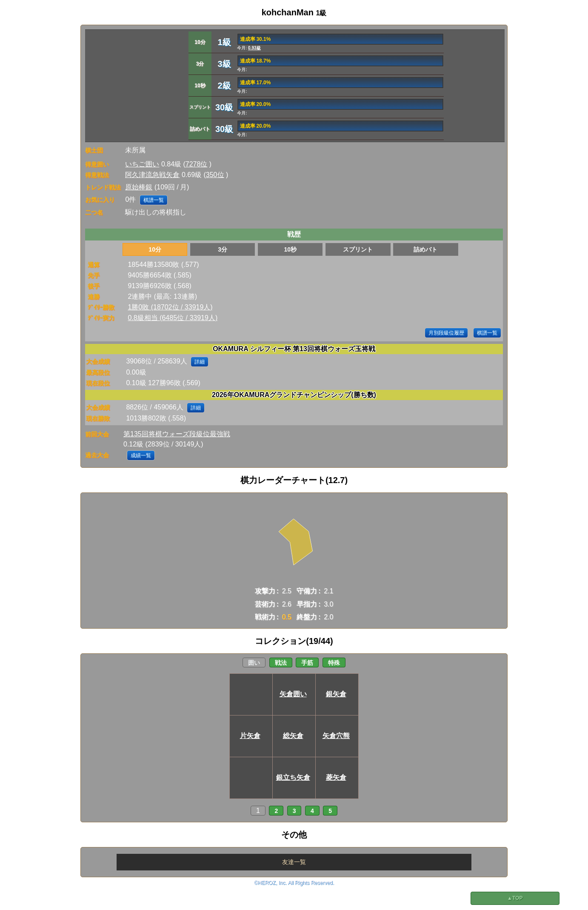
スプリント (358, 249)
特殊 (334, 663)
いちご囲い (142, 164)
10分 (155, 249)
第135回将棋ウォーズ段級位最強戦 (177, 434)
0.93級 (254, 48)
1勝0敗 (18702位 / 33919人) (170, 307)
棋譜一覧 (154, 200)
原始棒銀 (139, 187)
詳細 (200, 362)
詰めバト (425, 249)
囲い (254, 663)
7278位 (197, 164)
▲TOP (515, 898)
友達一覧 (294, 862)
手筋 (307, 663)
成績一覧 (141, 455)
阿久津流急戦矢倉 (152, 175)
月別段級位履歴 (446, 333)
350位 (215, 175)
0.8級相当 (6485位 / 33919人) (173, 318)
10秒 (290, 249)
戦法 (281, 663)
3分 (223, 249)
